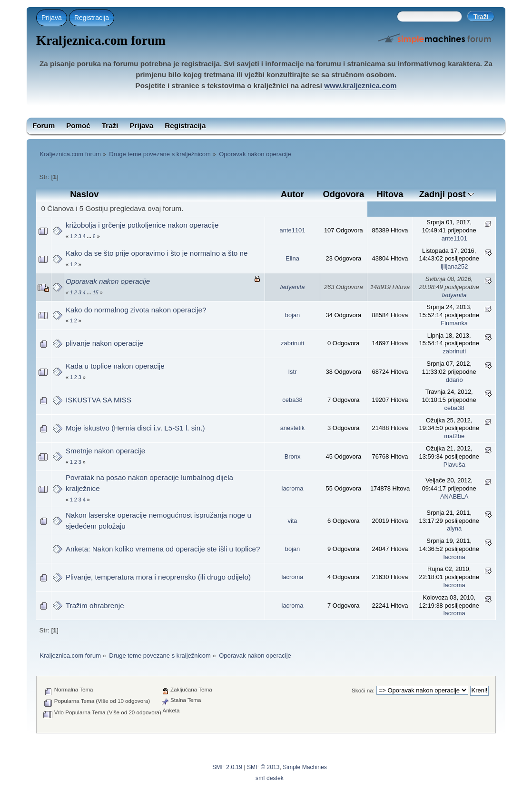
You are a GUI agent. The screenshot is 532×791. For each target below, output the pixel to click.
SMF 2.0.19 (227, 767)
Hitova (390, 194)
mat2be (454, 436)
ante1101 (293, 230)
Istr (293, 372)
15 (96, 292)
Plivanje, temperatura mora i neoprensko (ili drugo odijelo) (158, 577)
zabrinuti (292, 343)
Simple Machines (305, 767)
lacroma (293, 488)
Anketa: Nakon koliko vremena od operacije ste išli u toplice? (163, 549)
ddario (454, 380)
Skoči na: (363, 690)
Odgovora (343, 194)
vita (292, 521)
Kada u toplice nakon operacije (115, 366)
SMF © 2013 (263, 767)
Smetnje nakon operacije (105, 451)
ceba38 (292, 400)
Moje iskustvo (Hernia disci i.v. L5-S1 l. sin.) (135, 428)
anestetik (293, 428)
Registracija (92, 18)
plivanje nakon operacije (104, 343)
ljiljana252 (454, 266)
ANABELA (454, 496)
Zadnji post (447, 194)
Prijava (52, 18)
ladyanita (293, 287)
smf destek (270, 778)
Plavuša (454, 465)
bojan (293, 315)
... (90, 236)
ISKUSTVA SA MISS (99, 400)
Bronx (293, 456)
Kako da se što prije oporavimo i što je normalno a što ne (157, 253)
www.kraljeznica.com (360, 85)
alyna (454, 528)
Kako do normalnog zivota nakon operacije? (136, 310)
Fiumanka (454, 323)
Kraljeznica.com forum (101, 40)
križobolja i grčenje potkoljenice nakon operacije (142, 225)
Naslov (84, 194)
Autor (292, 194)
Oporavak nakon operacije (108, 281)
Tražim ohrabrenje (95, 606)
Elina (292, 258)
